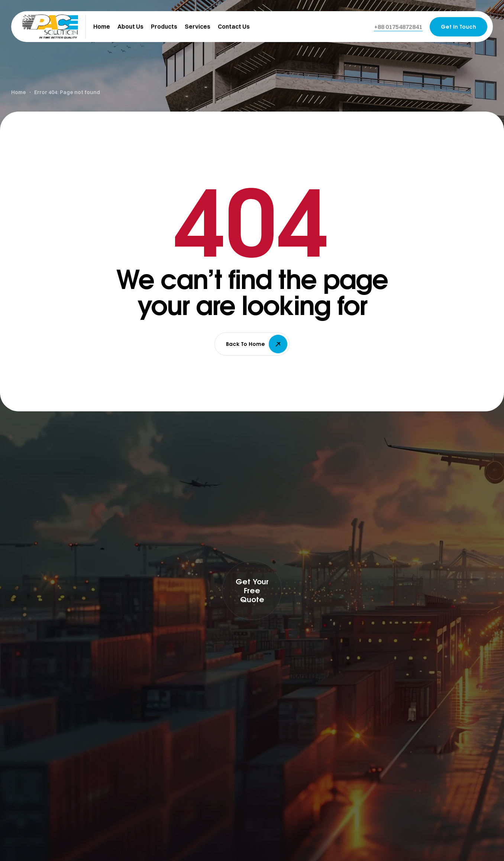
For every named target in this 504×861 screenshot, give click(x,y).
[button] (398, 27)
